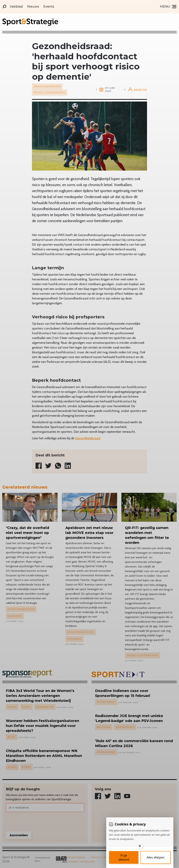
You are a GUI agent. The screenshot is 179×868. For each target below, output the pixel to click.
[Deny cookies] (155, 857)
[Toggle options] (140, 846)
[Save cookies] (124, 857)
